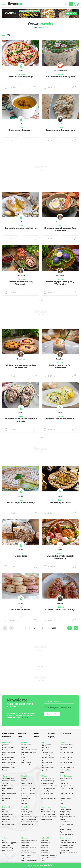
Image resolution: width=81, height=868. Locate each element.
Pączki (5, 809)
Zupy (21, 128)
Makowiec (6, 791)
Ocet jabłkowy (65, 812)
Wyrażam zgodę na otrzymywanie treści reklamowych (57, 708)
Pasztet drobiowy (47, 783)
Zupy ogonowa (46, 745)
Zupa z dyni (45, 747)
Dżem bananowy (66, 829)
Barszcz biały (45, 755)
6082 (54, 628)
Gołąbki (24, 778)
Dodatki (60, 554)
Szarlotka (6, 783)
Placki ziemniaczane (29, 752)
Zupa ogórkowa (46, 765)
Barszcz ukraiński (47, 752)
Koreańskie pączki (9, 824)
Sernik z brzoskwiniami (30, 822)
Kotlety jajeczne (65, 840)
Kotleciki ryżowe (27, 801)
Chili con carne (7, 850)
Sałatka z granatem (67, 767)
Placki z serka (7, 760)
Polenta (24, 803)
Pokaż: (41, 27)
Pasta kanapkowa (9, 752)
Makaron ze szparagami (30, 817)
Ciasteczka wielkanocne (49, 786)
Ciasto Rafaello (8, 788)
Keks (61, 803)
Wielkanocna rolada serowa (60, 419)
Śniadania (60, 607)
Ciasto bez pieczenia (10, 793)
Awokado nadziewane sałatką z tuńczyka (21, 420)
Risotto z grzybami (28, 788)
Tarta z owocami (46, 809)
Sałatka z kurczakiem (67, 755)
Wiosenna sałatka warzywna (60, 77)
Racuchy (5, 750)
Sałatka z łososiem (66, 752)
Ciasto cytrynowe (8, 796)
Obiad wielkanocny (47, 781)
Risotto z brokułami (28, 791)
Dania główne (21, 74)
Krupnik (24, 781)
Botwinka (25, 809)
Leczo (4, 840)
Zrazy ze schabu (27, 765)
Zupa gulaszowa (46, 762)
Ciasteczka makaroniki (21, 609)
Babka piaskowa (47, 793)
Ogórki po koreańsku (67, 832)
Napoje (36, 733)
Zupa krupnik (45, 750)
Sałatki (60, 128)
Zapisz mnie (52, 714)
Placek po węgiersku (10, 843)
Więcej (24, 717)
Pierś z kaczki (26, 745)
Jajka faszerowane (47, 778)
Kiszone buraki (65, 822)
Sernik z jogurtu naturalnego (21, 502)
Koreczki (5, 822)
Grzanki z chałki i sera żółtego (60, 609)
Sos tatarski (45, 796)
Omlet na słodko (8, 747)
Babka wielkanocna (48, 788)
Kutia (61, 801)
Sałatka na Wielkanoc (68, 762)
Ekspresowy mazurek (60, 502)
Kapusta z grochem (66, 788)
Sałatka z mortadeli (67, 765)
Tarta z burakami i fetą (68, 843)
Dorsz (23, 757)
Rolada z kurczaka (66, 845)
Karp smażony (65, 791)
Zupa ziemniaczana (47, 757)
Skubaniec (6, 801)
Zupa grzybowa (65, 786)
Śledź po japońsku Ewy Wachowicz (60, 366)
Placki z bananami (9, 767)
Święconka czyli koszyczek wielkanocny (60, 557)
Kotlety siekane (27, 755)
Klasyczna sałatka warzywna (60, 130)
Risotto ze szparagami (29, 793)
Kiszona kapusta (65, 809)
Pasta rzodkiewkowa (29, 819)
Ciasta (21, 363)
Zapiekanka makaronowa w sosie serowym (29, 848)
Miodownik (6, 798)
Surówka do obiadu (66, 745)
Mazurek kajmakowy (48, 812)
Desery (21, 226)
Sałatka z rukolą (65, 760)
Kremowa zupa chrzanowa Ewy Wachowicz (60, 229)
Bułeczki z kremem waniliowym (21, 228)
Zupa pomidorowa (47, 767)
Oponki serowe (8, 814)
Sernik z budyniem (9, 778)
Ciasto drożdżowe (9, 781)
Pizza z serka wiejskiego (21, 77)
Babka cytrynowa (47, 791)
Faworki (5, 812)
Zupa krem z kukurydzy (21, 130)
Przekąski (60, 74)
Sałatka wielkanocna (48, 798)
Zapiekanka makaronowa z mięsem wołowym (30, 860)
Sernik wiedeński (27, 824)
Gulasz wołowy (8, 848)
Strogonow (6, 845)
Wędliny (52, 737)
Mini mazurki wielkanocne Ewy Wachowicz (21, 366)
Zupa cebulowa (46, 770)
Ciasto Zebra (21, 556)
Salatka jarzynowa (66, 757)
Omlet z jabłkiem (8, 757)
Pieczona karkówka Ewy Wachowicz (21, 283)
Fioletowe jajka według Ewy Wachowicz (60, 283)
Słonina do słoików (66, 834)
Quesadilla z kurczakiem (68, 853)
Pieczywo (67, 733)
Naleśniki (6, 755)
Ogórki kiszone (65, 814)
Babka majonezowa (48, 814)
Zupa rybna (64, 783)
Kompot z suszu (65, 798)
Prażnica (5, 770)
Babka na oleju (8, 786)
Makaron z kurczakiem (29, 750)
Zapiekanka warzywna (49, 855)
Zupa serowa (45, 760)
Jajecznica (6, 745)
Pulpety (24, 747)
